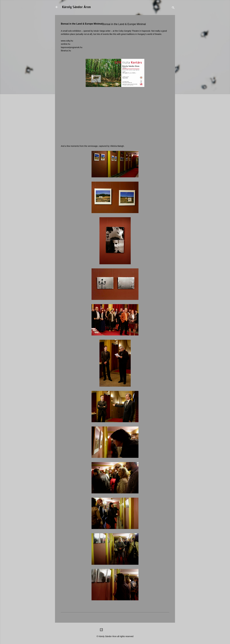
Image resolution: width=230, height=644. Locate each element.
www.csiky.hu (67, 41)
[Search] (173, 8)
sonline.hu (66, 44)
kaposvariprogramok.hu (72, 47)
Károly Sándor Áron (76, 7)
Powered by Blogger (115, 630)
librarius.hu (66, 51)
